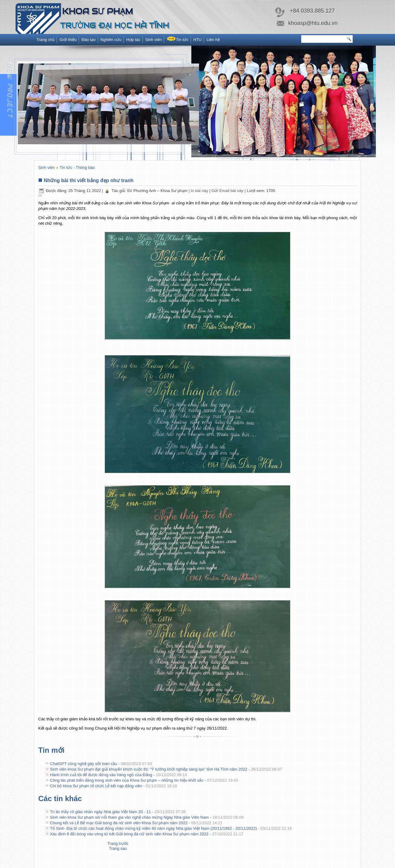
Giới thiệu (68, 40)
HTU (198, 40)
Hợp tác (133, 40)
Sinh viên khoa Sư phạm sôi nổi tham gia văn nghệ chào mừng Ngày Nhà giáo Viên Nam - (147, 817)
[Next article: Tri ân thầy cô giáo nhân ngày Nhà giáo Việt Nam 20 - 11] (118, 848)
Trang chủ (46, 40)
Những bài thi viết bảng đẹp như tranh (89, 180)
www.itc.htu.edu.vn (204, 864)
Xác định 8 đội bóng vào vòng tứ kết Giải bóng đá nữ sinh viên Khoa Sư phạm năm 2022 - (147, 834)
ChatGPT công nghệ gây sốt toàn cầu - (101, 764)
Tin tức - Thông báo (77, 168)
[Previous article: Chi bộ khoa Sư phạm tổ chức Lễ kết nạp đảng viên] (118, 843)
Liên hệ (213, 40)
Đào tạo (88, 40)
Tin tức (177, 39)
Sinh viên (154, 40)
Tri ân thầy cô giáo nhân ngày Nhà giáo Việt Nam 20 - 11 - (118, 812)
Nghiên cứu (111, 40)
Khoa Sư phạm (98, 11)
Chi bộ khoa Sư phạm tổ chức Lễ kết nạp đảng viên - (114, 786)
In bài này (200, 191)
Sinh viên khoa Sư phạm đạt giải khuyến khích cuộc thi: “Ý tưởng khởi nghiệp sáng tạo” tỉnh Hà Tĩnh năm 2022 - (166, 769)
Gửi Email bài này (228, 191)
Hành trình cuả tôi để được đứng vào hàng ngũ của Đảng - (118, 775)
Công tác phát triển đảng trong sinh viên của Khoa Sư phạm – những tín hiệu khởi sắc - (144, 780)
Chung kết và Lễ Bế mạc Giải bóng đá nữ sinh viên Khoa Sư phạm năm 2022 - (136, 823)
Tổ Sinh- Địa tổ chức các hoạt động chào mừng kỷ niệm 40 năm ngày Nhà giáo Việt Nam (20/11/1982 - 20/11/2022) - (171, 828)
